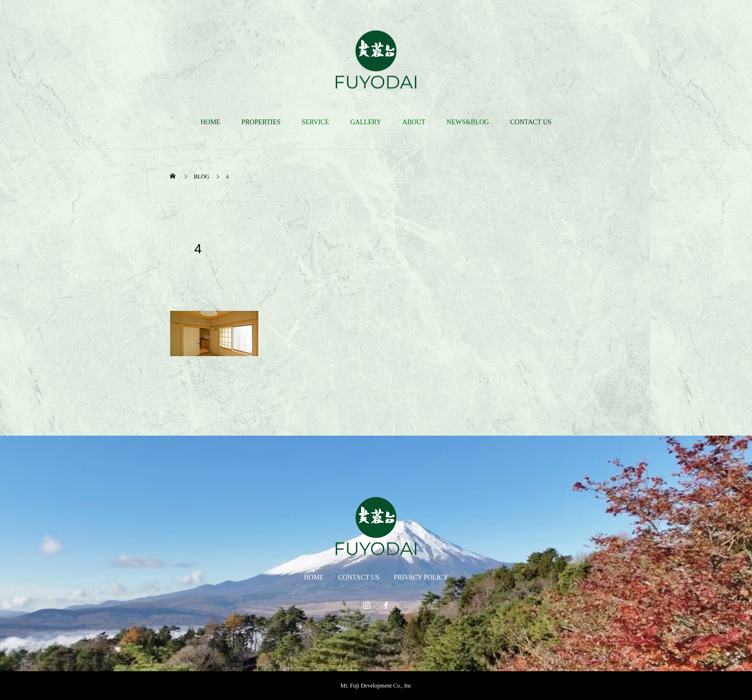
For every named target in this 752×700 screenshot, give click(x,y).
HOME (210, 122)
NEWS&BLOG (468, 122)
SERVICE (315, 122)
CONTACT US (531, 122)
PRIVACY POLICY (421, 577)
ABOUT (414, 122)
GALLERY (366, 122)
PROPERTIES (261, 122)
